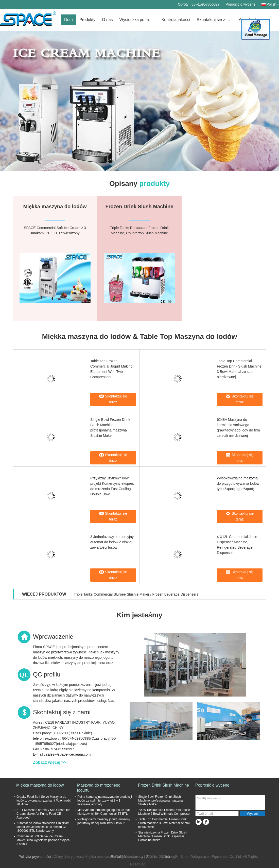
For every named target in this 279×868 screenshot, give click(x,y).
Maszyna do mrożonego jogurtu (99, 788)
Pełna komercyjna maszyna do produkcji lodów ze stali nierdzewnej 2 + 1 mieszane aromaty (105, 801)
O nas (107, 20)
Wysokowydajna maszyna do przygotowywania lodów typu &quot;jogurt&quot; (238, 483)
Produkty (87, 20)
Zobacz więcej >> (50, 762)
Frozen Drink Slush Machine (163, 785)
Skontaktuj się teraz (116, 399)
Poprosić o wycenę (240, 4)
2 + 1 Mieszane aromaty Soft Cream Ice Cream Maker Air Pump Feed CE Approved (43, 814)
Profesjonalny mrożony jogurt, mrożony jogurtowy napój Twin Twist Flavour (104, 821)
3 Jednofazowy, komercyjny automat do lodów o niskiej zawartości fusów (112, 542)
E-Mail (116, 857)
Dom (68, 20)
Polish (273, 4)
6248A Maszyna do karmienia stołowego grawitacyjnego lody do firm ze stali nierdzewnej (238, 428)
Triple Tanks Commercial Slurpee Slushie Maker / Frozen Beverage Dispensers (136, 594)
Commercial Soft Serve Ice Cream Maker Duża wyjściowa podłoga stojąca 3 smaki (43, 840)
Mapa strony (134, 857)
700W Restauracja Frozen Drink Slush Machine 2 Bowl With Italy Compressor (164, 812)
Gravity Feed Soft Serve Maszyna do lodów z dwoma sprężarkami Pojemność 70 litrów (44, 801)
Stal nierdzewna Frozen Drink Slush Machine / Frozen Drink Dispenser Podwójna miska (162, 836)
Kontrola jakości (176, 20)
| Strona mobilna (157, 857)
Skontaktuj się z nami (216, 20)
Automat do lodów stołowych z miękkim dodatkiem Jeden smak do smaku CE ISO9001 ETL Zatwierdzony (43, 827)
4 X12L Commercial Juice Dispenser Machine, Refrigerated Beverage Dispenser (237, 545)
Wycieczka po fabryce (139, 20)
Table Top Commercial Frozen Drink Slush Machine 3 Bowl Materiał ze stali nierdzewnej (239, 369)
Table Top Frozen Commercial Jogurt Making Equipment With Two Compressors (111, 369)
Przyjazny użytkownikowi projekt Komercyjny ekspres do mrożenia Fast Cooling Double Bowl (112, 486)
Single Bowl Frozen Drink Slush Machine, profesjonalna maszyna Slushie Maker (110, 428)
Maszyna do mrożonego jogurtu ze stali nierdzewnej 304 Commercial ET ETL (104, 812)
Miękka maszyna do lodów (40, 785)
